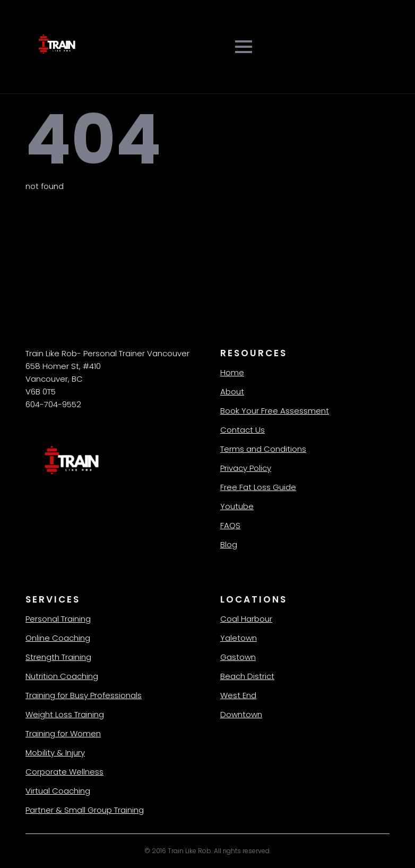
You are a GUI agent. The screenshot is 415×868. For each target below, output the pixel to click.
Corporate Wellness (64, 772)
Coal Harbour (246, 619)
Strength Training (58, 657)
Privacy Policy (246, 468)
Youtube (237, 506)
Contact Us (243, 430)
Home (232, 372)
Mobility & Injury (55, 753)
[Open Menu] (244, 47)
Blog (229, 544)
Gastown (238, 657)
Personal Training (58, 619)
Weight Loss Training (65, 714)
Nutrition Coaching (62, 676)
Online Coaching (58, 638)
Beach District (247, 676)
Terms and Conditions (263, 449)
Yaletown (239, 638)
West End (238, 695)
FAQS (230, 525)
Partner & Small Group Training (85, 810)
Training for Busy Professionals (84, 695)
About (232, 392)
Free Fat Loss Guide (258, 487)
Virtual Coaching (58, 791)
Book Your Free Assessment (275, 411)
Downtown (241, 714)
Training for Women (63, 733)
